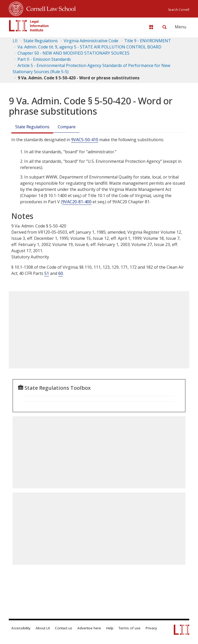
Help (110, 628)
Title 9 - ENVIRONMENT (148, 41)
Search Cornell (179, 10)
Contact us (64, 628)
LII (15, 41)
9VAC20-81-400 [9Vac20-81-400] (77, 202)
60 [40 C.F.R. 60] (61, 273)
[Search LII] (164, 27)
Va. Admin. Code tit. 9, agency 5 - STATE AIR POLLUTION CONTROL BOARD (89, 47)
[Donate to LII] (151, 27)
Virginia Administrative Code (91, 41)
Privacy (151, 628)
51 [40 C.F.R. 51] (47, 273)
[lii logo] (29, 26)
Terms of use (130, 628)
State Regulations (41, 41)
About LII (43, 628)
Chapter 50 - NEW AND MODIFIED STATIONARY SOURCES (73, 53)
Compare (67, 127)
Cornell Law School (49, 8)
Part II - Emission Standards (44, 59)
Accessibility (21, 628)
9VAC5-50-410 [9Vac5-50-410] (85, 140)
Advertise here (89, 628)
